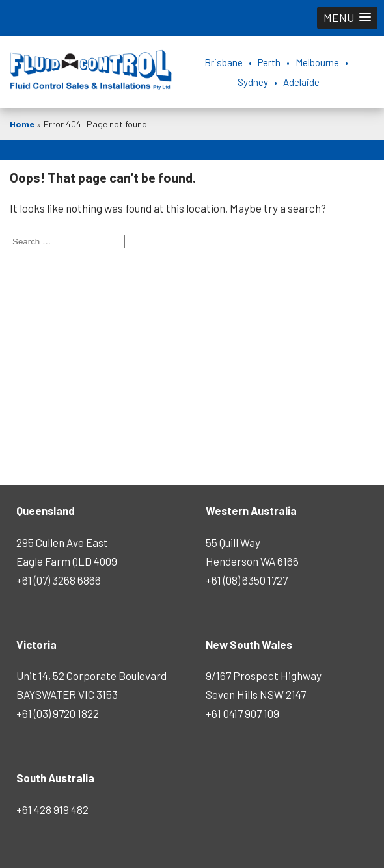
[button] (347, 18)
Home (22, 124)
